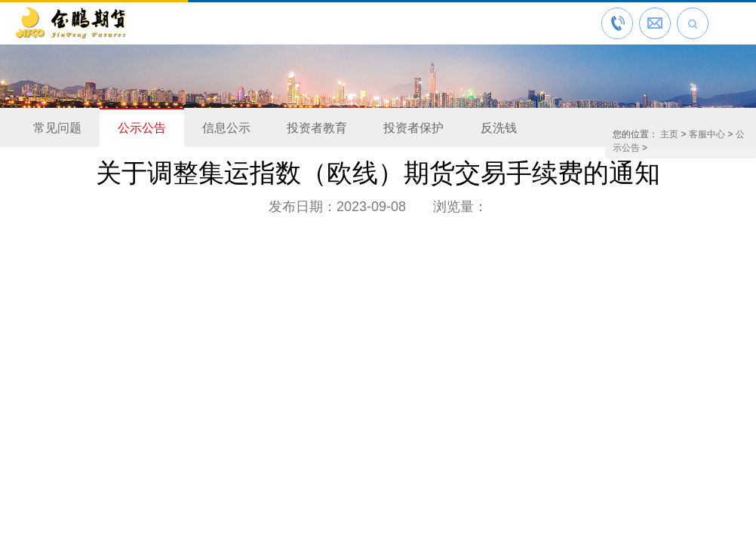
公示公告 (142, 128)
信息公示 (226, 128)
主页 (669, 134)
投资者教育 (317, 128)
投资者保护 (413, 128)
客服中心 (707, 134)
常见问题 (57, 128)
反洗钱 (499, 128)
